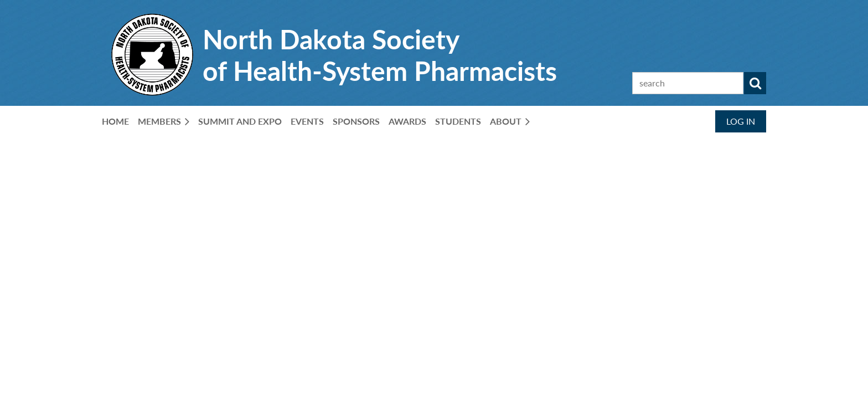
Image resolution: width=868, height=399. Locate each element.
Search (755, 83)
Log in (741, 121)
